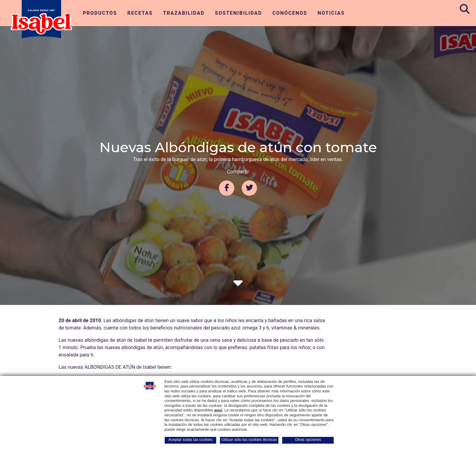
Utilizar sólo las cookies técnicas (249, 440)
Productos (100, 13)
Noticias (331, 13)
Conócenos (290, 13)
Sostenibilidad (238, 13)
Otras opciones (308, 440)
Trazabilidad (184, 13)
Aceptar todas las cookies (190, 440)
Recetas (140, 13)
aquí (218, 410)
